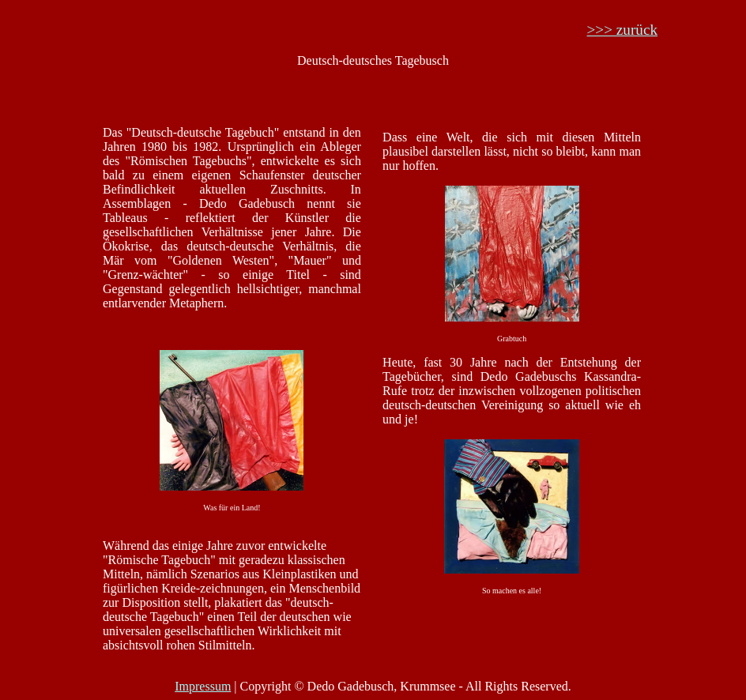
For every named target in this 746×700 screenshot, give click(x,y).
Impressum (203, 686)
